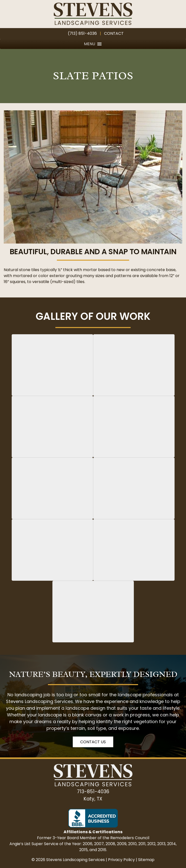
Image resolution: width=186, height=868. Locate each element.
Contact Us (93, 742)
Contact (114, 33)
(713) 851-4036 (82, 33)
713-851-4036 (93, 792)
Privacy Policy (121, 860)
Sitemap (146, 860)
